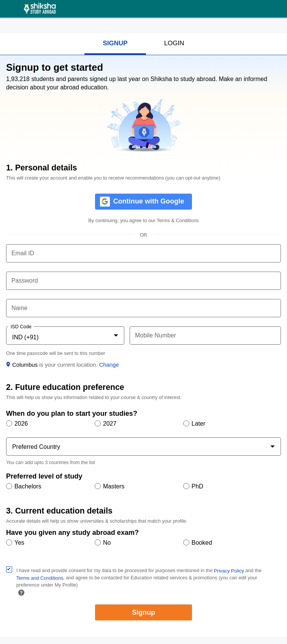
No (107, 543)
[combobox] (65, 337)
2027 (110, 424)
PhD (197, 486)
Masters (114, 486)
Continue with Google (149, 201)
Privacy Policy (229, 571)
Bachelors (28, 486)
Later (198, 424)
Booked (202, 543)
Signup (143, 612)
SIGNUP (115, 43)
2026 (21, 424)
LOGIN (174, 43)
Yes (19, 543)
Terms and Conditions (40, 578)
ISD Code (21, 327)
